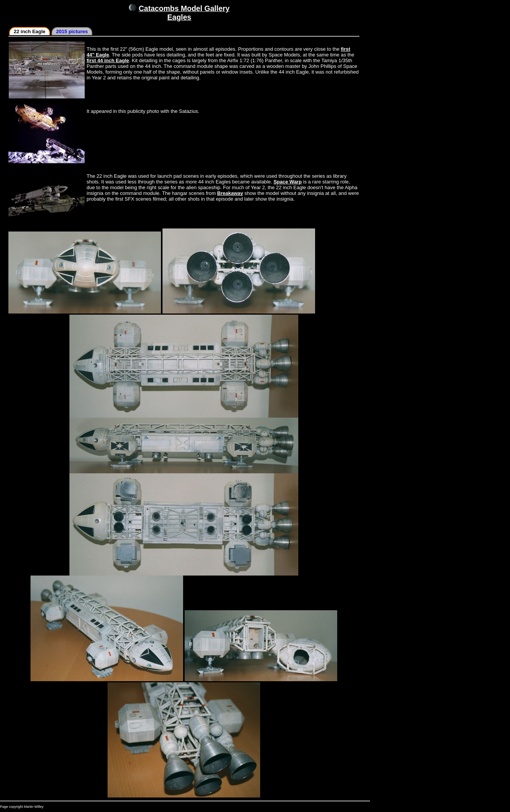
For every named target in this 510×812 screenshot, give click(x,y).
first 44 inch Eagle (108, 60)
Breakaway (230, 193)
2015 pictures (72, 31)
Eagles (179, 17)
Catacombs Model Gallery (184, 8)
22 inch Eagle (30, 31)
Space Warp (288, 182)
